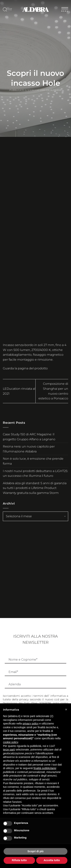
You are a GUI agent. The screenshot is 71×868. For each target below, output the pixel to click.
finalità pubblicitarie (45, 768)
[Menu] (65, 9)
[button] (66, 709)
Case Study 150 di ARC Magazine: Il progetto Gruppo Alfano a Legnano (29, 437)
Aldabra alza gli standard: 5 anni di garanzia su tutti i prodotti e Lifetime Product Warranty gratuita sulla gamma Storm (35, 488)
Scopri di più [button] (35, 851)
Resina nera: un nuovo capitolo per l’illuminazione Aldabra (29, 449)
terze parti (9, 750)
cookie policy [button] (11, 742)
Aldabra (56, 90)
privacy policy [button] (31, 724)
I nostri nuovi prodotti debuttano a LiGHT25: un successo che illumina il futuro (35, 473)
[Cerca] (5, 10)
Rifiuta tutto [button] (19, 860)
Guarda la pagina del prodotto (25, 368)
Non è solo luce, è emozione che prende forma (33, 461)
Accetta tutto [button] (52, 860)
